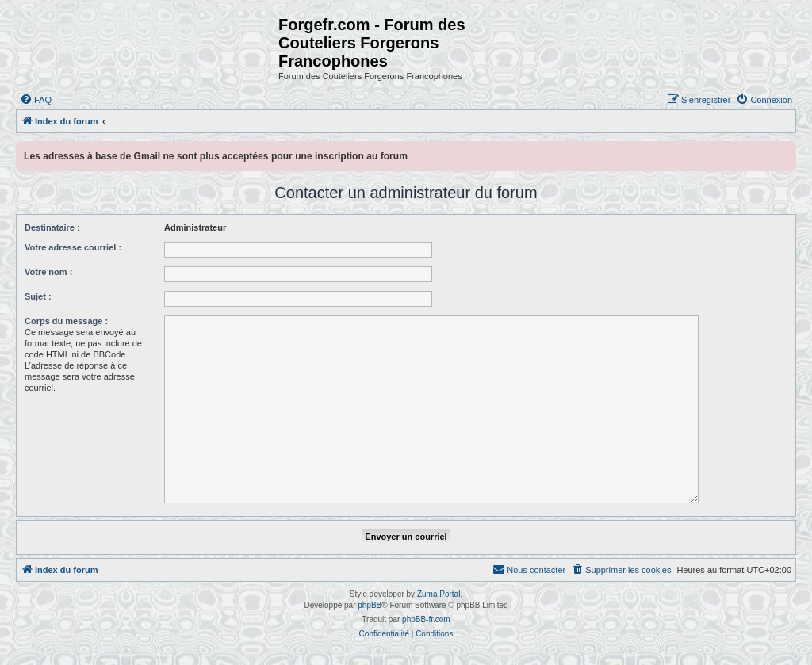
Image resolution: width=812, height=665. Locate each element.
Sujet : (38, 296)
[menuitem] (36, 100)
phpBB (370, 605)
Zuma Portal (439, 594)
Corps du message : (66, 321)
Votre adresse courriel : (73, 247)
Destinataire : (52, 227)
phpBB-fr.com (426, 619)
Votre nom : (48, 272)
